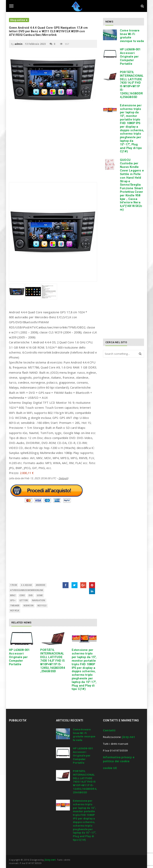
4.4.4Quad (26, 585)
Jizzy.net (129, 737)
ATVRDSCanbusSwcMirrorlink (27, 590)
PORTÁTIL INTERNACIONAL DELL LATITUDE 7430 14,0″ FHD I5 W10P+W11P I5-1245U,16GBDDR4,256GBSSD (53, 661)
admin (19, 44)
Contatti (109, 730)
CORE (22, 595)
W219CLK (15, 611)
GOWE (40, 595)
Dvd (31, 595)
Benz (13, 595)
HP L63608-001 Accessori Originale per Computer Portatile (19, 657)
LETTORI (24, 600)
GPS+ (13, 600)
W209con (28, 606)
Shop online (18, 20)
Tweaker (15, 606)
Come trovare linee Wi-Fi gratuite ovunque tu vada (132, 36)
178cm (14, 585)
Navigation (39, 600)
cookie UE (110, 768)
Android (41, 585)
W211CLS (42, 606)
